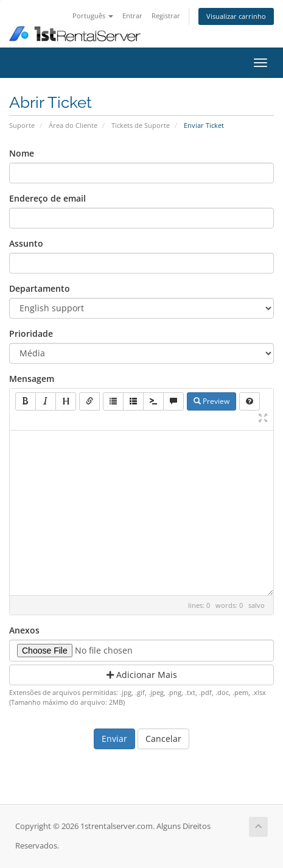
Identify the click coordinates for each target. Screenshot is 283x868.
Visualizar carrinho (236, 16)
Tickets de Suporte (141, 125)
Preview (211, 401)
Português (93, 16)
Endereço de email (47, 198)
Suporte (22, 125)
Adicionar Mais (142, 675)
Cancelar (163, 739)
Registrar (166, 16)
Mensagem (32, 379)
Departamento (40, 288)
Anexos (24, 630)
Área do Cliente (73, 125)
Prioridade (31, 333)
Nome (22, 153)
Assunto (26, 243)
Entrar (132, 16)
